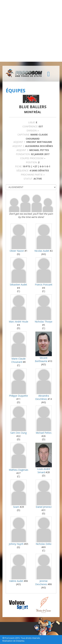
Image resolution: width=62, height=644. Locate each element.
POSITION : (32, 162)
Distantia (20, 641)
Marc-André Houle (19, 322)
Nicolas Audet (42, 251)
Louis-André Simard (44, 471)
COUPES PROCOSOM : (32, 158)
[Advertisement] (31, 31)
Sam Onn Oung (18, 433)
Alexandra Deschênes (42, 397)
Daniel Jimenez (44, 507)
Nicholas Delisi (44, 544)
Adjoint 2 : (19, 146)
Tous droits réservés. (31, 638)
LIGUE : (32, 122)
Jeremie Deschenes (41, 583)
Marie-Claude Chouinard (18, 360)
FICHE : (19, 166)
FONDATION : (23, 154)
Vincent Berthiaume (41, 359)
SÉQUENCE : (23, 170)
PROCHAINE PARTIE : (32, 175)
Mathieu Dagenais (19, 470)
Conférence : (31, 126)
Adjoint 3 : (23, 150)
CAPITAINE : (24, 135)
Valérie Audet (16, 581)
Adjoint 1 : (20, 142)
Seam (16, 507)
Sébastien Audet (18, 285)
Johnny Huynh (16, 544)
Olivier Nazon (17, 251)
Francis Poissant (44, 285)
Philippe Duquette (18, 396)
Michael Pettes (44, 433)
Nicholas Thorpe (44, 322)
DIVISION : (32, 130)
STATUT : (29, 179)
